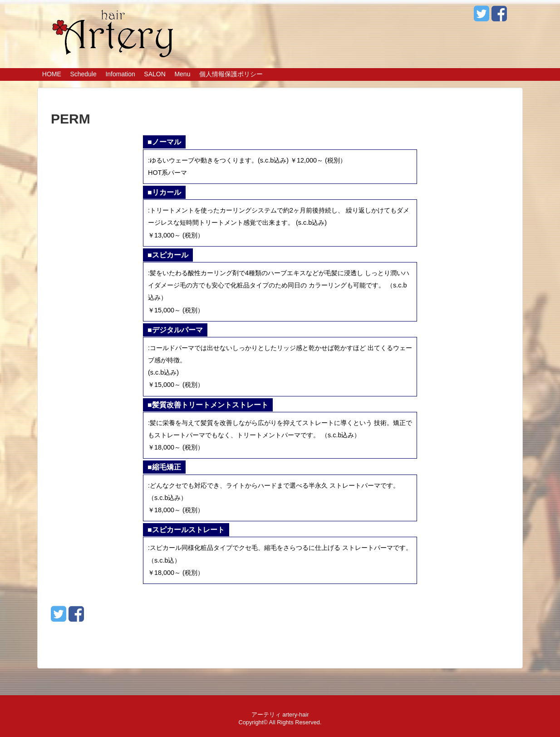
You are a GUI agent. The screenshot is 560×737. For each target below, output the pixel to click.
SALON (155, 74)
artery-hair (295, 715)
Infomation (120, 74)
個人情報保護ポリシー (231, 74)
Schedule (83, 74)
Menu (182, 74)
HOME (52, 74)
